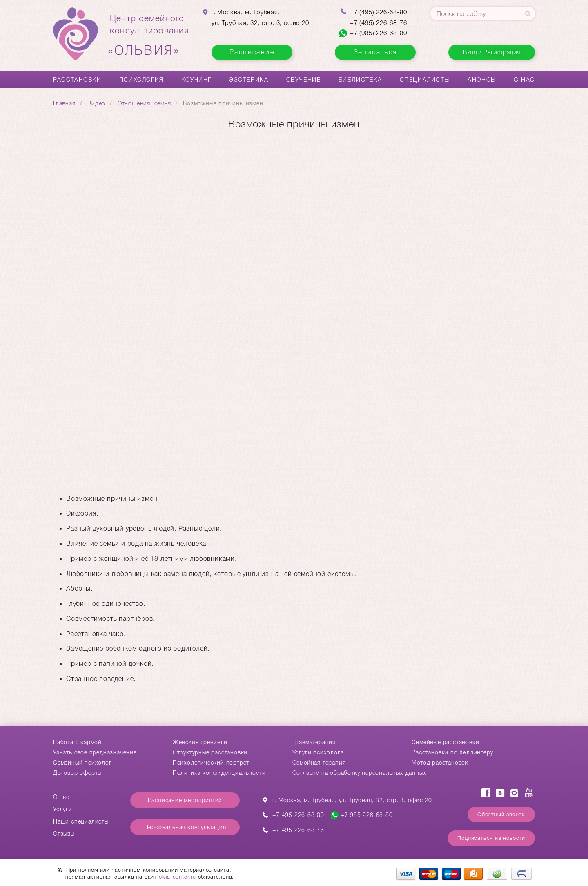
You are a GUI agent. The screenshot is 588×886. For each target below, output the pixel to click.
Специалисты (425, 80)
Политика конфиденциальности (219, 773)
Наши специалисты (81, 821)
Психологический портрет (211, 763)
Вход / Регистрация (492, 52)
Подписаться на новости (491, 838)
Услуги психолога (318, 752)
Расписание (252, 52)
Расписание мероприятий (185, 800)
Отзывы (64, 834)
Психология (141, 80)
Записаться (375, 52)
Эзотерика (249, 80)
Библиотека (360, 80)
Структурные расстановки (210, 752)
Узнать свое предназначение (95, 752)
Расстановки (77, 80)
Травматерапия (314, 742)
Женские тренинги (200, 742)
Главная (64, 103)
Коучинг (196, 80)
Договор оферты (77, 773)
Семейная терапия (319, 763)
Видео (96, 103)
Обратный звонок (501, 814)
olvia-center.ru (177, 877)
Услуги (63, 809)
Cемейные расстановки (445, 742)
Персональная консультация (185, 827)
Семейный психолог (82, 763)
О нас (525, 80)
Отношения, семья (144, 103)
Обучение (304, 80)
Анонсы (482, 80)
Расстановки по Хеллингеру (452, 752)
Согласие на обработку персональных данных (360, 773)
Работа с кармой (77, 742)
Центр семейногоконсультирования (149, 36)
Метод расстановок (440, 763)
